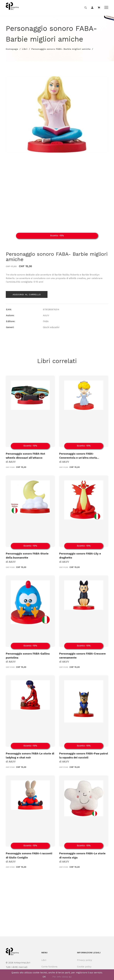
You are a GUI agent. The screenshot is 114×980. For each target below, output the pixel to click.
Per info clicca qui (62, 977)
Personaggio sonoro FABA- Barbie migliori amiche (61, 49)
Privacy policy (85, 960)
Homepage (12, 49)
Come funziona (49, 967)
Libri (25, 49)
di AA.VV (25, 458)
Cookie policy (84, 967)
